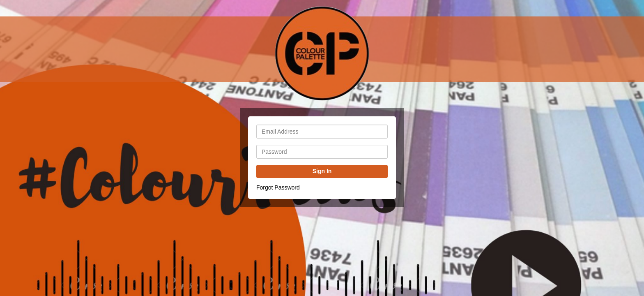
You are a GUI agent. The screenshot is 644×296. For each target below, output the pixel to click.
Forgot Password (278, 187)
